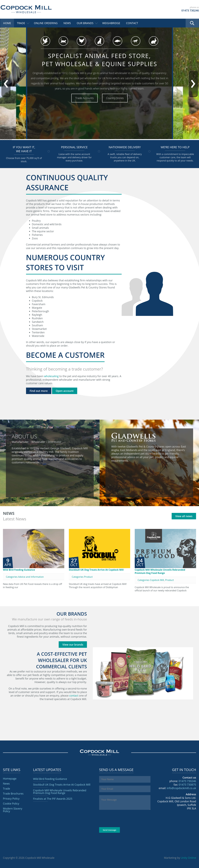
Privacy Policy (11, 799)
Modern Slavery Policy (13, 810)
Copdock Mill (26, 9)
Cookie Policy (11, 804)
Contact (132, 23)
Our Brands (85, 23)
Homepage (10, 779)
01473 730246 (187, 781)
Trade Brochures (13, 794)
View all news (184, 516)
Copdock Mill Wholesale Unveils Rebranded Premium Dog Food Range (160, 571)
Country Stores (115, 98)
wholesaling (51, 376)
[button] (1, 140)
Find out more (39, 391)
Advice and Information (31, 577)
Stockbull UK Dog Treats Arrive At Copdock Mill (96, 570)
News (67, 23)
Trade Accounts (84, 98)
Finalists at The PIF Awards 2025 (53, 799)
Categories (12, 577)
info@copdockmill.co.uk (181, 788)
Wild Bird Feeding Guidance (19, 570)
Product (88, 577)
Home (7, 23)
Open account (65, 391)
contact (74, 696)
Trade (21, 23)
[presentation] (6, 84)
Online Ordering (46, 23)
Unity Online (188, 858)
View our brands (73, 645)
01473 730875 (187, 785)
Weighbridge (111, 23)
